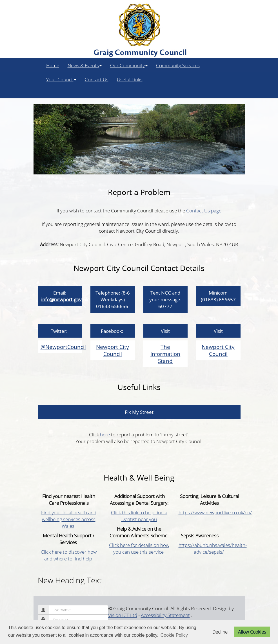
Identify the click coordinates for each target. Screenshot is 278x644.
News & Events (85, 65)
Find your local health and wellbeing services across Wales (69, 519)
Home (53, 65)
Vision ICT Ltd (123, 615)
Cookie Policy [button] (174, 635)
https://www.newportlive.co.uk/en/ (215, 512)
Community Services (178, 65)
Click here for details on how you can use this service (139, 548)
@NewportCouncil (63, 347)
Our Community (129, 65)
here (104, 434)
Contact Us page (204, 210)
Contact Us (97, 79)
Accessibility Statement (165, 615)
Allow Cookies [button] (252, 632)
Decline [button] (220, 632)
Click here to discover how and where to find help (69, 555)
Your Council (61, 79)
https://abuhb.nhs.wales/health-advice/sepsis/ (213, 548)
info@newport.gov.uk (65, 299)
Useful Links (130, 79)
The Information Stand (165, 354)
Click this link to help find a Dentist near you (139, 516)
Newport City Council (113, 350)
